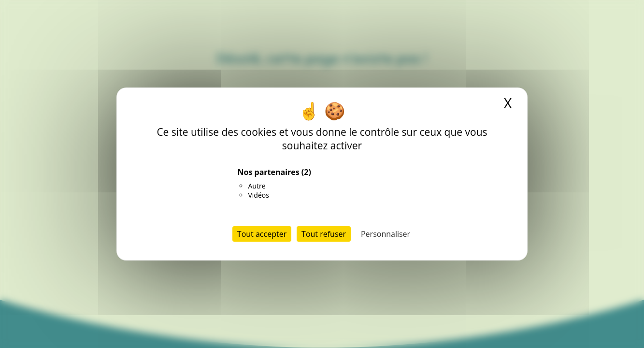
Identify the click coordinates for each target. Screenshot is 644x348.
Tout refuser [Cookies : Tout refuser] (324, 234)
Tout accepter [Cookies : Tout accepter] (262, 234)
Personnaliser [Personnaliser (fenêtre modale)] (386, 234)
